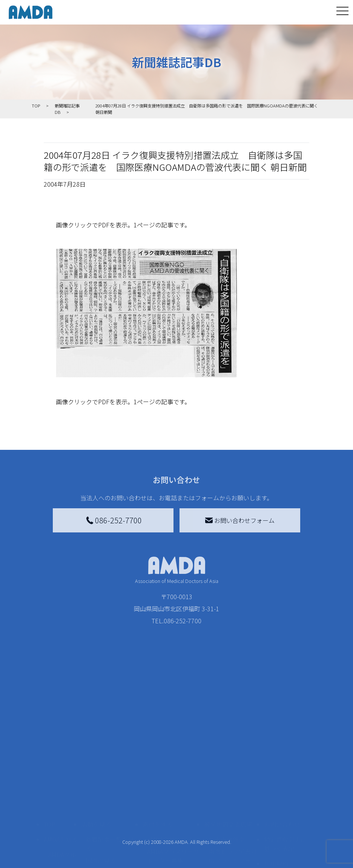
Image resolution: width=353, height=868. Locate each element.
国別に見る (101, 775)
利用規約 (276, 778)
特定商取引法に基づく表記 (285, 759)
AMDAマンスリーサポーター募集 (173, 771)
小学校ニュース (60, 816)
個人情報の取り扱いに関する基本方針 (285, 802)
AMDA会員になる (170, 754)
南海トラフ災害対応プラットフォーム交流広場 (233, 775)
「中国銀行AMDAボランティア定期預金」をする (173, 839)
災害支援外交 (227, 754)
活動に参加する (102, 802)
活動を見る (96, 739)
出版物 (57, 833)
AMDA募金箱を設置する (173, 813)
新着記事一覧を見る (110, 759)
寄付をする (158, 739)
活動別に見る (104, 787)
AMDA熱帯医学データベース (62, 854)
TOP (50, 739)
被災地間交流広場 (228, 739)
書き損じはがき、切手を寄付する (171, 792)
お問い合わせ (282, 739)
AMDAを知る (61, 754)
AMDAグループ (62, 774)
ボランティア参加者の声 (110, 834)
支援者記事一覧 (168, 860)
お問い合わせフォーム (240, 520)
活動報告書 (60, 795)
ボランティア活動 (110, 817)
